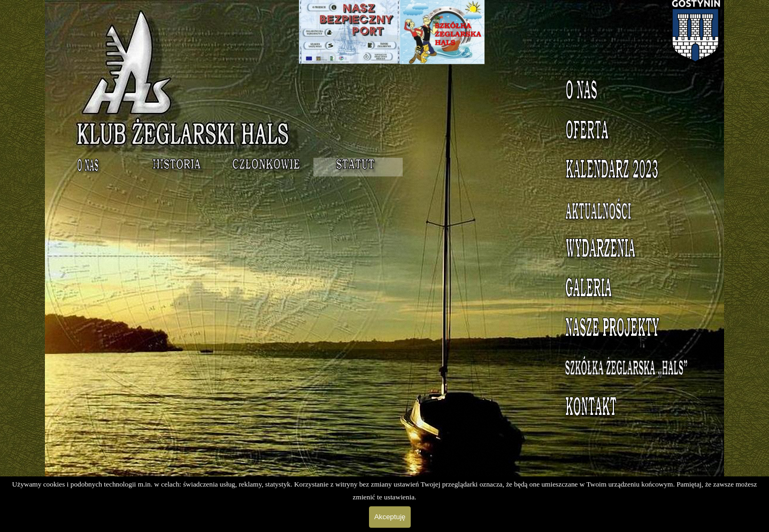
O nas (633, 92)
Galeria (633, 290)
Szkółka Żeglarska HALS (633, 375)
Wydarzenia (633, 251)
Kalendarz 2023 (633, 172)
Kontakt (633, 409)
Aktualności (633, 211)
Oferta (633, 132)
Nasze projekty (633, 330)
